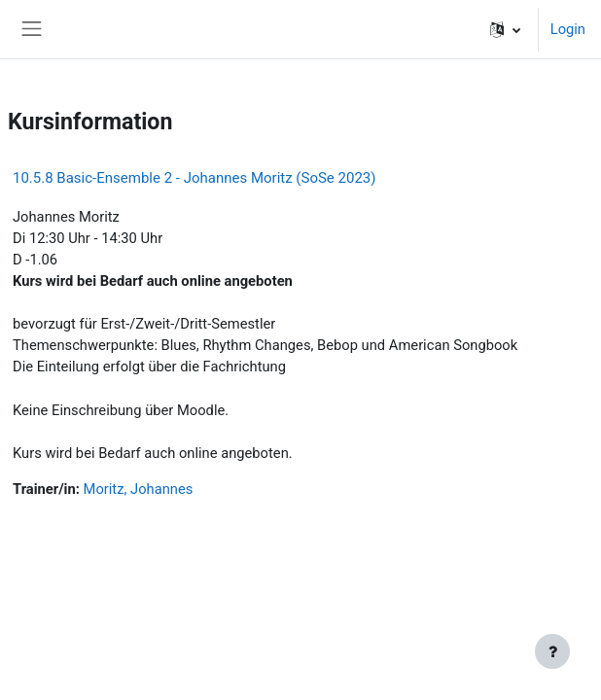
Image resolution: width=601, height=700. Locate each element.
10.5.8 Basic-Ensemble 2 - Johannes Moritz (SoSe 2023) (194, 178)
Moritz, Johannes (139, 489)
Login (568, 29)
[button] (505, 29)
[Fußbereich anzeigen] (552, 651)
